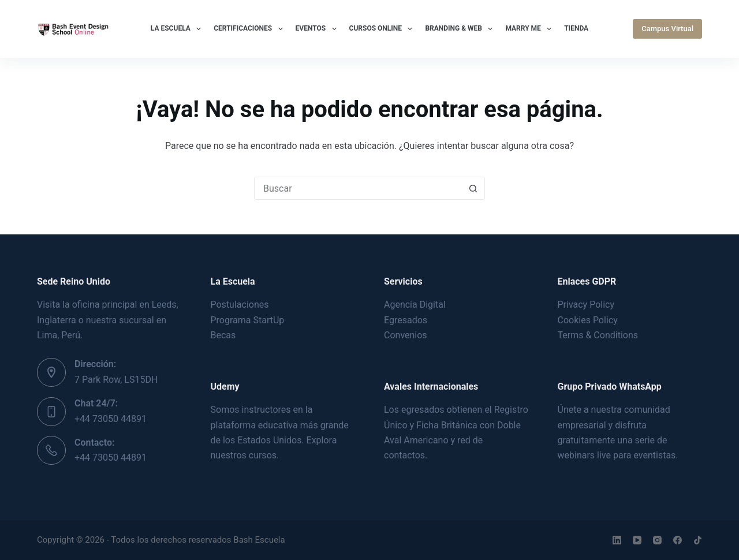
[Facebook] (678, 540)
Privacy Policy (586, 305)
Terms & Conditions (598, 335)
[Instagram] (657, 540)
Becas (223, 335)
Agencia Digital (415, 305)
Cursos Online (383, 29)
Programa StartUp (248, 320)
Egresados (406, 320)
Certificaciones (250, 29)
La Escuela (178, 29)
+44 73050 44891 (111, 419)
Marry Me (531, 29)
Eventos (318, 29)
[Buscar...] (358, 188)
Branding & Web (461, 29)
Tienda (576, 28)
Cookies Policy (588, 320)
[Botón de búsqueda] (473, 188)
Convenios (406, 335)
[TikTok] (698, 540)
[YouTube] (637, 540)
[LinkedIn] (617, 540)
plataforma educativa (254, 425)
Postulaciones (240, 305)
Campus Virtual (667, 29)
